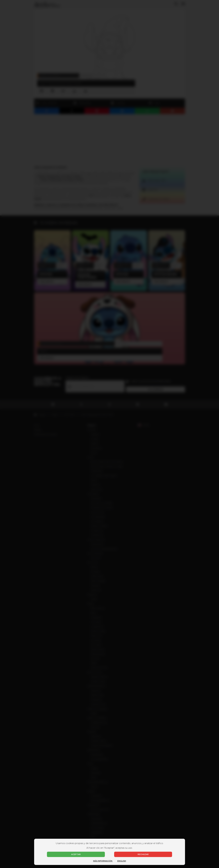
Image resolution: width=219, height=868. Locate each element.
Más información (103, 861)
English (122, 861)
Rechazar (143, 854)
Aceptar (76, 854)
